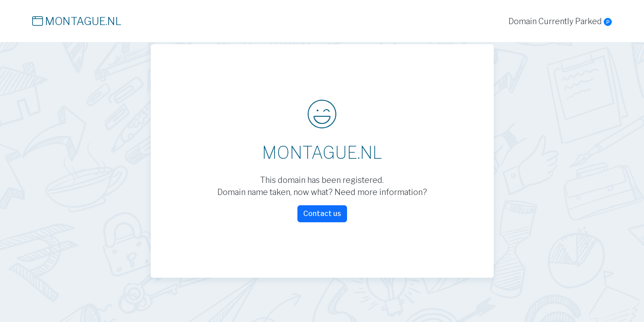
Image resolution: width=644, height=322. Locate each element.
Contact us (322, 214)
